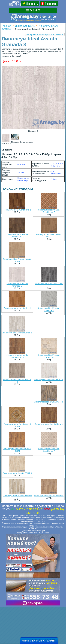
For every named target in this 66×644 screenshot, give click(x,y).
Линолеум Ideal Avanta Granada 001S (17, 236)
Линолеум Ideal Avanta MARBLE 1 (49, 309)
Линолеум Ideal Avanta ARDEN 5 (17, 497)
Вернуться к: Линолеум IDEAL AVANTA (45, 34)
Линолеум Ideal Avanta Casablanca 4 (49, 450)
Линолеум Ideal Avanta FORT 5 (49, 402)
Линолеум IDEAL (25, 26)
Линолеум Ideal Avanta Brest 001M (49, 236)
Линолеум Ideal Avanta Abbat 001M (17, 425)
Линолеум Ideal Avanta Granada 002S (17, 356)
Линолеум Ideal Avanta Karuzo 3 (17, 381)
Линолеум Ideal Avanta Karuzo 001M (17, 260)
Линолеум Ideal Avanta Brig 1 (17, 308)
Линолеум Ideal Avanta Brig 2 (17, 210)
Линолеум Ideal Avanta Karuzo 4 (49, 285)
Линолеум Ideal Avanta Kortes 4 (49, 495)
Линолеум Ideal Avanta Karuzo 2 (49, 425)
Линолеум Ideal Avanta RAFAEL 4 (49, 356)
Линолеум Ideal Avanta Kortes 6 (17, 333)
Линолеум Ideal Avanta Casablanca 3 (49, 211)
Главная (6, 26)
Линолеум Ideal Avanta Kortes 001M (17, 450)
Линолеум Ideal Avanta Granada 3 (17, 285)
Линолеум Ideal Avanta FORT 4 (49, 380)
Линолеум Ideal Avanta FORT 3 (17, 473)
